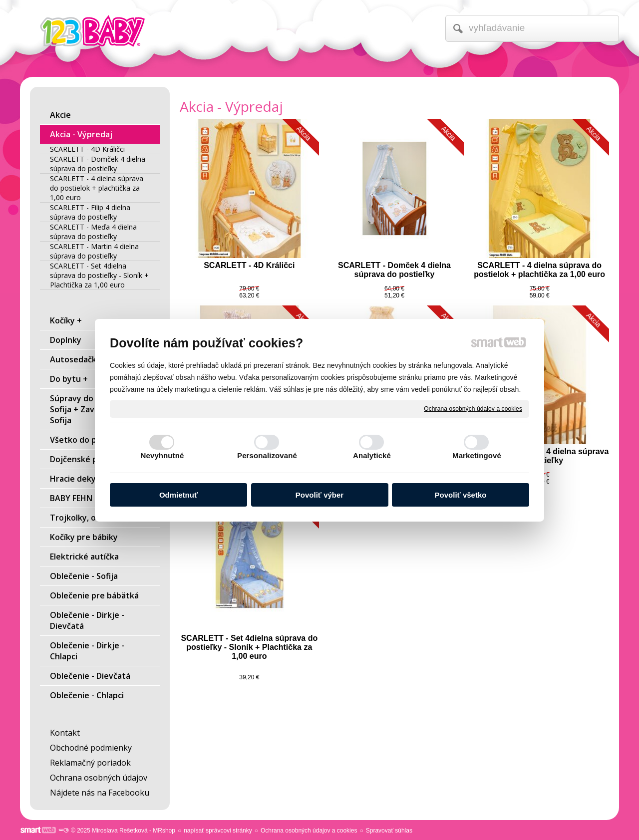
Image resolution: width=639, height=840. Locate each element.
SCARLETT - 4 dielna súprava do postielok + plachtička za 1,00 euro (539, 270)
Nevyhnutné (162, 455)
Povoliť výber (319, 495)
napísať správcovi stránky (218, 831)
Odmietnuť (178, 495)
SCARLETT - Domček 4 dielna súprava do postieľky (395, 270)
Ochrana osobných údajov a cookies (473, 408)
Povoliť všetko (461, 495)
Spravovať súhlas (389, 831)
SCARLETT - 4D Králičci (249, 265)
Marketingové (477, 455)
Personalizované (267, 455)
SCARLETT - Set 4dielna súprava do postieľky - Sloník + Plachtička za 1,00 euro (250, 647)
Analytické (372, 455)
